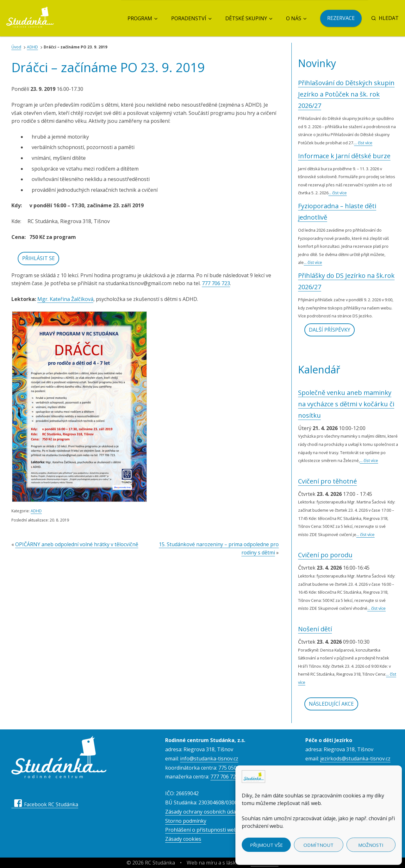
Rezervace (341, 18)
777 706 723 (216, 283)
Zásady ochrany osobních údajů (203, 812)
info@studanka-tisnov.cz (209, 759)
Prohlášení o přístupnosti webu (203, 830)
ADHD (32, 47)
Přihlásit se (38, 258)
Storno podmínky (186, 821)
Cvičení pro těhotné (327, 481)
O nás (294, 18)
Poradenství (189, 18)
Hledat (385, 18)
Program (140, 18)
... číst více (363, 143)
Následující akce (331, 704)
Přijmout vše (266, 845)
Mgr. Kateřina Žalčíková (65, 299)
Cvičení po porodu (325, 555)
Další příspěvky (330, 330)
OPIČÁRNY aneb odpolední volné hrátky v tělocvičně (77, 544)
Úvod (16, 47)
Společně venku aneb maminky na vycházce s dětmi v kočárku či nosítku (346, 404)
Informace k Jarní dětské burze (344, 156)
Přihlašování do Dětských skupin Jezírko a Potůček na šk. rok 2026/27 (346, 94)
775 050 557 (232, 768)
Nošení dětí (315, 629)
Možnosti (371, 845)
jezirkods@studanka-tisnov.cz (355, 759)
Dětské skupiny (246, 18)
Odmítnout (318, 845)
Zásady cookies (183, 839)
